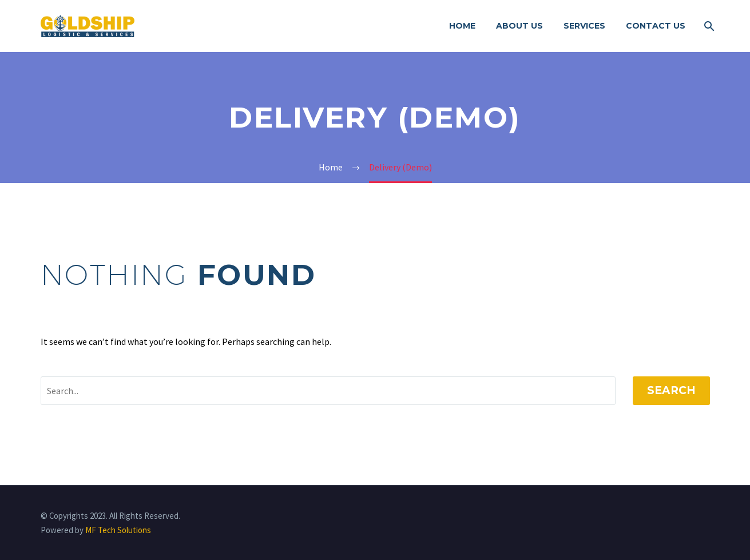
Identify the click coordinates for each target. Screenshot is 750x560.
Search (671, 390)
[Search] (709, 26)
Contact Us (656, 26)
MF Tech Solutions (118, 530)
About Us (519, 26)
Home (462, 26)
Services (584, 26)
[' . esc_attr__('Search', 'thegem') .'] (328, 391)
